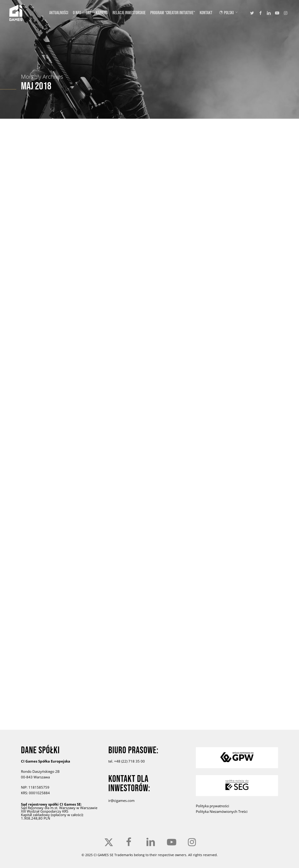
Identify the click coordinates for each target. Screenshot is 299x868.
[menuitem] (231, 13)
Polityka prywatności (212, 806)
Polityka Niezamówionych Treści (222, 811)
